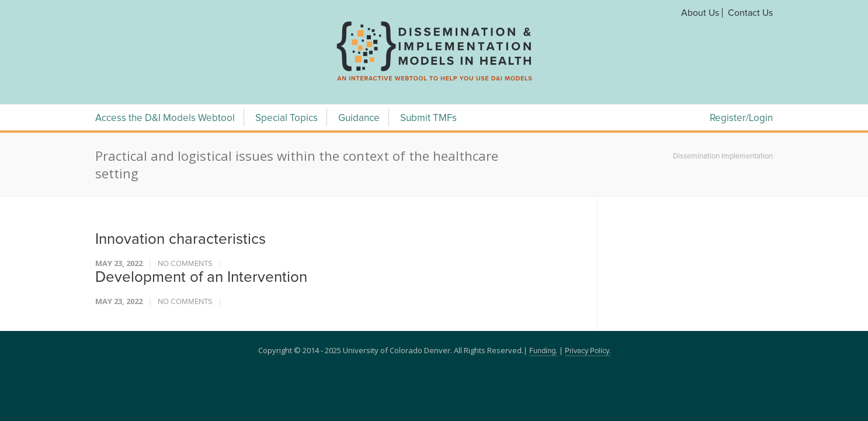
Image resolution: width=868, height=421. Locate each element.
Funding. (543, 351)
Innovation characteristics (180, 239)
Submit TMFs (428, 118)
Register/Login (741, 118)
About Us (700, 13)
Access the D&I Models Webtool (165, 118)
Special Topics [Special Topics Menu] (287, 118)
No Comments (185, 264)
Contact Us (750, 13)
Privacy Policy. (588, 351)
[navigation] (434, 81)
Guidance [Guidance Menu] (359, 118)
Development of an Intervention (201, 277)
